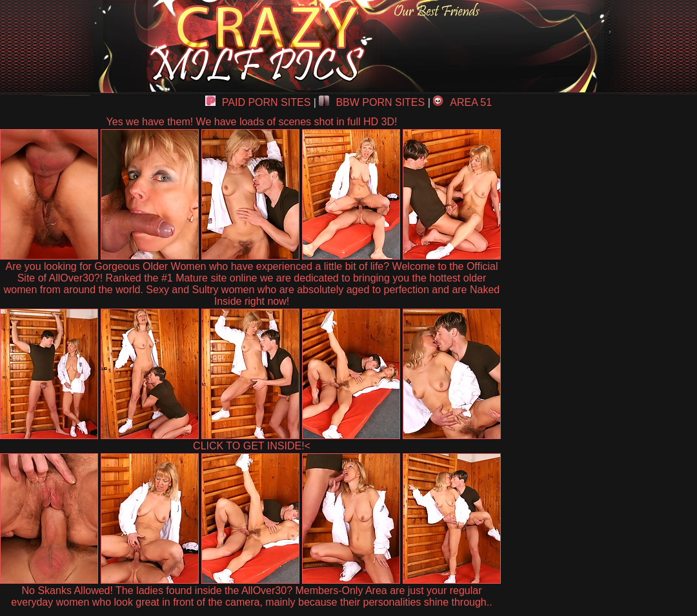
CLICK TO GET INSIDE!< (252, 446)
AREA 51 (462, 102)
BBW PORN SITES (372, 102)
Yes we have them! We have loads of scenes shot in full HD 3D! (252, 122)
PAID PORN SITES (258, 102)
